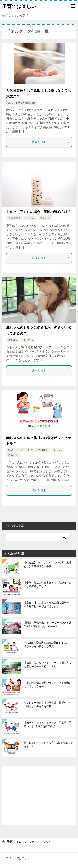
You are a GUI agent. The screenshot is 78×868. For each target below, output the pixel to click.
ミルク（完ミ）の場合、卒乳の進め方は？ (39, 212)
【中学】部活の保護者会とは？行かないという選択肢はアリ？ (48, 584)
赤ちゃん (45, 218)
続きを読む (51, 142)
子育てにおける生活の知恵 (33, 450)
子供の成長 (14, 218)
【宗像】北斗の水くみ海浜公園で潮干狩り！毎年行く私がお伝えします (46, 604)
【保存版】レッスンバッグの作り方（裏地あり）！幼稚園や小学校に (48, 564)
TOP (20, 842)
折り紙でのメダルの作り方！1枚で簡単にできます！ (48, 745)
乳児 (11, 450)
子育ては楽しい (19, 6)
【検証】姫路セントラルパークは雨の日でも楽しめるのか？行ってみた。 (48, 665)
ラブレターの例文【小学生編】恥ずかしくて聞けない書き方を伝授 (48, 705)
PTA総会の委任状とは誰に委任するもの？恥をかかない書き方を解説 (47, 644)
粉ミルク (30, 218)
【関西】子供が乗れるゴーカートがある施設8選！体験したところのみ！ (48, 624)
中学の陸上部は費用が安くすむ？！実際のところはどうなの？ (48, 685)
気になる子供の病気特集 (22, 103)
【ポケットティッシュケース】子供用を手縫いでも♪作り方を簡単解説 (48, 725)
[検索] (37, 537)
